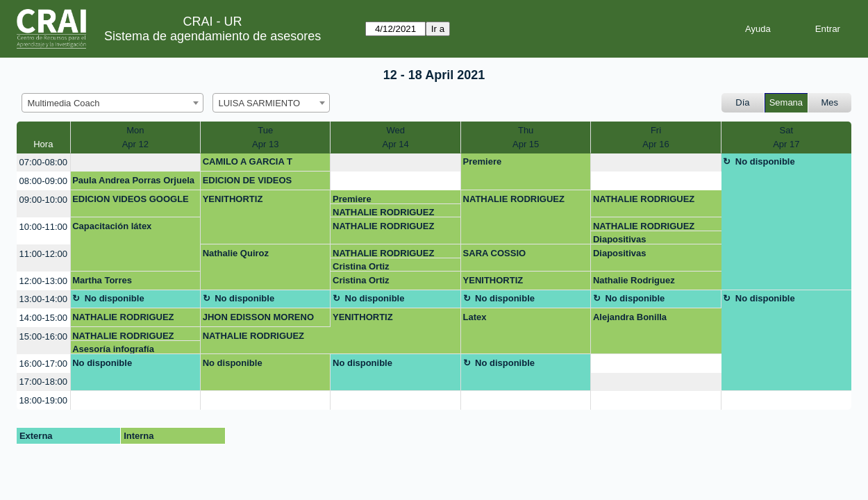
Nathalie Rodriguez (634, 280)
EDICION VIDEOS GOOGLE (131, 199)
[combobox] (112, 103)
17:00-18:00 (43, 382)
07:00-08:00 (43, 162)
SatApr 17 (786, 137)
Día (742, 102)
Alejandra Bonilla (630, 317)
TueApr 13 (265, 137)
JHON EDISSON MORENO (258, 317)
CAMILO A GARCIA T (248, 161)
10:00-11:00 (43, 227)
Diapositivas (620, 239)
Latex (475, 317)
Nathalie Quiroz (236, 253)
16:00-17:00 (43, 364)
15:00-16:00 (43, 336)
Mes (830, 102)
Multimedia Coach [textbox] (64, 103)
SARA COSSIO (495, 253)
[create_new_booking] (135, 163)
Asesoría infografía (113, 349)
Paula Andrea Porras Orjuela (133, 180)
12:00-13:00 (43, 281)
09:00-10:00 (43, 200)
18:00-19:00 (43, 400)
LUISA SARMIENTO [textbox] (260, 103)
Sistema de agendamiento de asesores (212, 36)
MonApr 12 (135, 137)
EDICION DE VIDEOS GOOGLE (248, 183)
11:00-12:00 (43, 254)
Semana (786, 102)
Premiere (483, 161)
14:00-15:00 (43, 318)
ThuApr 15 (526, 137)
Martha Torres (102, 280)
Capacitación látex (112, 226)
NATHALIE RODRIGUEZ (383, 212)
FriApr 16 (656, 137)
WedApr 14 (396, 137)
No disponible (765, 161)
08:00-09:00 (43, 181)
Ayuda (758, 29)
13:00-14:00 (43, 299)
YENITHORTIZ (233, 199)
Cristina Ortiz (361, 266)
